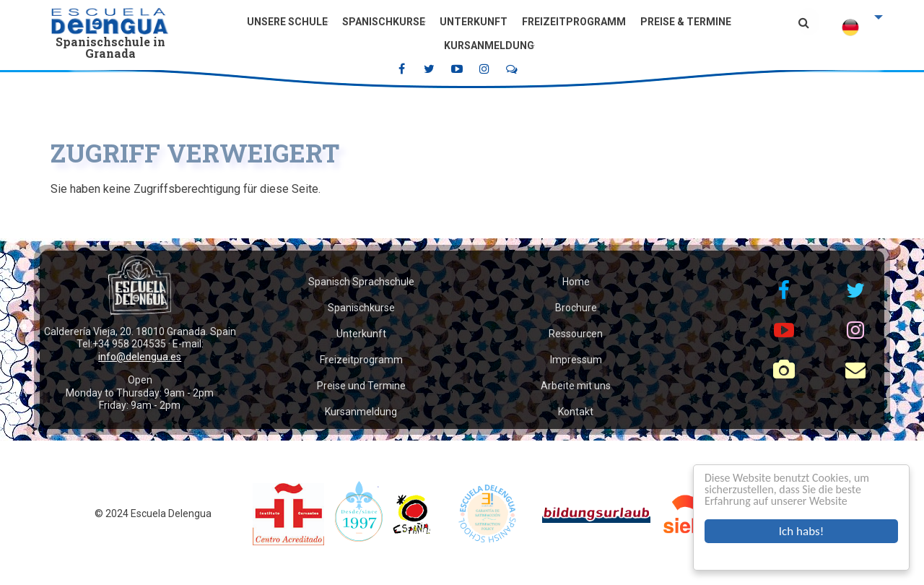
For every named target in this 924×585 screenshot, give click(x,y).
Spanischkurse (384, 22)
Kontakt (576, 412)
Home (576, 282)
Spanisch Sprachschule (361, 282)
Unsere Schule (287, 22)
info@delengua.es (140, 357)
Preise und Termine (361, 386)
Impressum (576, 360)
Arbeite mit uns (576, 386)
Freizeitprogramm (574, 22)
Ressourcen (576, 334)
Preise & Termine (686, 22)
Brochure (576, 308)
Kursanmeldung (489, 45)
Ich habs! (801, 531)
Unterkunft (474, 22)
